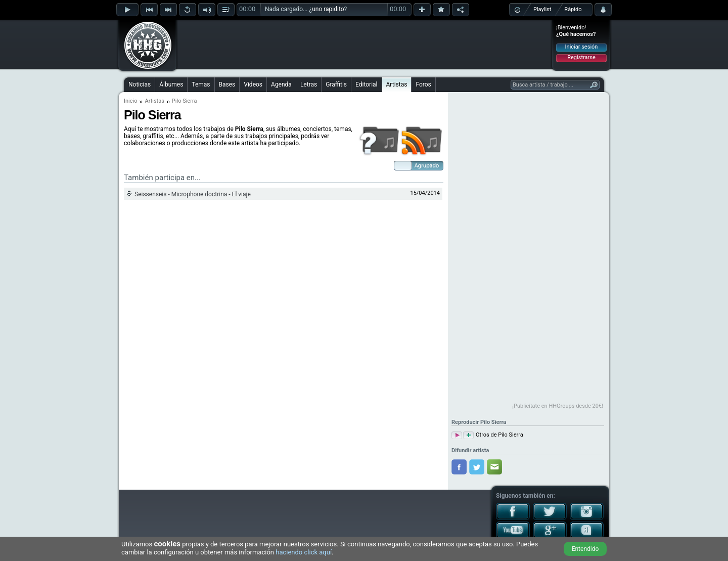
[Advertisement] (365, 44)
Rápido (573, 9)
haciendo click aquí (304, 552)
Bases (227, 84)
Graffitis (336, 84)
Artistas (397, 84)
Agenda (281, 84)
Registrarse (581, 57)
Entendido (585, 549)
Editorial (366, 84)
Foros (423, 84)
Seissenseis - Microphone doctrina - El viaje (193, 194)
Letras (309, 84)
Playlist (542, 9)
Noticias (140, 84)
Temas (201, 84)
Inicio (130, 101)
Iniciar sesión (582, 47)
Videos (253, 84)
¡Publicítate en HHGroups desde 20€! (558, 406)
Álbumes (171, 84)
